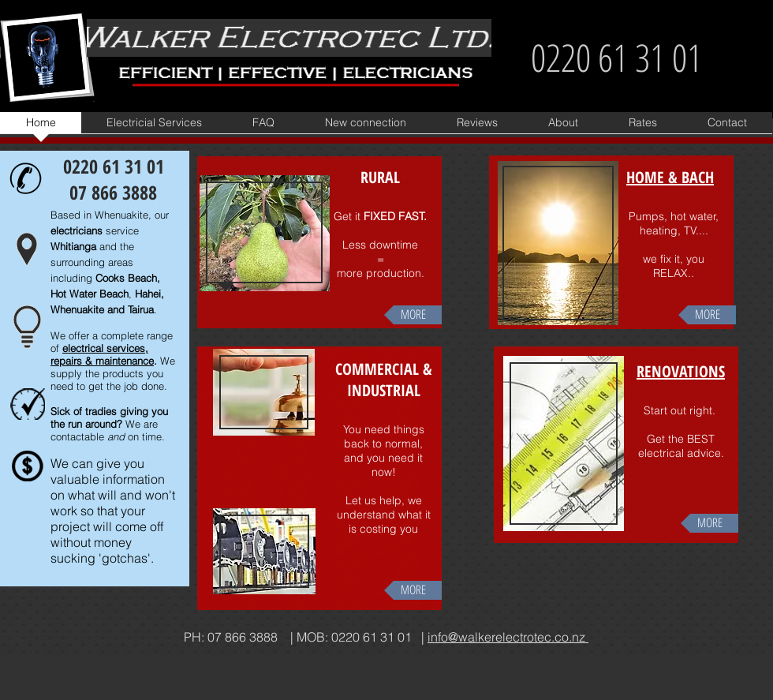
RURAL (380, 177)
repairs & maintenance (102, 361)
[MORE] (413, 315)
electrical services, (105, 348)
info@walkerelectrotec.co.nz (508, 637)
